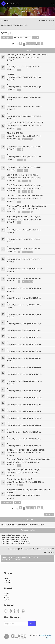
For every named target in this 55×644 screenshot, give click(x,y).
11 (26, 191)
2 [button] (27, 43)
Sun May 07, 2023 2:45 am (32, 107)
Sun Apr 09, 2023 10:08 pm (32, 398)
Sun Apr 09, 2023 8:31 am (32, 446)
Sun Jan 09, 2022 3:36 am (32, 453)
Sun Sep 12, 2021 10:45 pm (31, 462)
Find (32, 624)
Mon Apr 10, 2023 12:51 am (32, 374)
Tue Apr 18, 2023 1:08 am (32, 188)
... (8, 64)
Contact (6, 600)
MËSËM (10, 74)
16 (26, 252)
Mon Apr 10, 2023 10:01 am (32, 337)
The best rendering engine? (19, 479)
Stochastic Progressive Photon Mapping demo (28, 459)
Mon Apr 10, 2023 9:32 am (32, 358)
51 (24, 139)
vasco (17, 473)
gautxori (18, 453)
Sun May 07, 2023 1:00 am (32, 126)
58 (29, 281)
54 (32, 139)
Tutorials (7, 598)
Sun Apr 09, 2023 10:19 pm (32, 391)
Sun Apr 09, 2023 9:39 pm (32, 432)
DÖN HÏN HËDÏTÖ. (15, 133)
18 (32, 252)
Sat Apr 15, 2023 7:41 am (31, 209)
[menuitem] (7, 21)
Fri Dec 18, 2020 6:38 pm (32, 496)
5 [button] (35, 43)
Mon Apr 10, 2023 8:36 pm (32, 288)
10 (23, 191)
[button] (21, 43)
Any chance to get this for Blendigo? (24, 470)
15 (24, 252)
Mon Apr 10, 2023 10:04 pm (32, 269)
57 (26, 281)
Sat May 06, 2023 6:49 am (32, 146)
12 (29, 191)
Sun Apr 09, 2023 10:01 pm (32, 405)
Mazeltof (18, 559)
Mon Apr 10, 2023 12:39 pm (32, 324)
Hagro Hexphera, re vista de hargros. (24, 217)
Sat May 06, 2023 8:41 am (32, 136)
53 (29, 139)
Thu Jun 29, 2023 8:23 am (32, 97)
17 (29, 252)
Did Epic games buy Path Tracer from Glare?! (27, 55)
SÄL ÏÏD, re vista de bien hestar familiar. (25, 196)
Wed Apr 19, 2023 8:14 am (32, 167)
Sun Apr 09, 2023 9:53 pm (32, 411)
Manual (6, 593)
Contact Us (8, 583)
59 (32, 281)
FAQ (5, 595)
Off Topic (6, 33)
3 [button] (29, 43)
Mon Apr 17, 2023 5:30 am (32, 199)
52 (26, 139)
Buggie (18, 57)
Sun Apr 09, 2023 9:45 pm (32, 425)
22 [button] (39, 43)
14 (32, 212)
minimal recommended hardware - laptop (26, 450)
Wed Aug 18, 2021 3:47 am (30, 473)
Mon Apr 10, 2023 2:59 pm (32, 314)
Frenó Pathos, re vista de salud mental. (25, 185)
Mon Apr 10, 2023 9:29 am (32, 368)
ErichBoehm (20, 482)
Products (7, 581)
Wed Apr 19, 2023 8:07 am (32, 178)
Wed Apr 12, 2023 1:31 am (32, 230)
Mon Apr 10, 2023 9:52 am (32, 351)
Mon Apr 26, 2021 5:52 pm (35, 482)
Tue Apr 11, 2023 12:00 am (32, 259)
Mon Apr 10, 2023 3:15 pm (32, 298)
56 (24, 281)
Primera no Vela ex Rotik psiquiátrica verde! (27, 206)
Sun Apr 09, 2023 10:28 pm (32, 381)
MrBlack (18, 496)
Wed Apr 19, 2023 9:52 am (32, 157)
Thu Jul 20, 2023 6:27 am (32, 77)
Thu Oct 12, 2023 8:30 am (31, 57)
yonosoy (18, 67)
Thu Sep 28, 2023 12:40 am (32, 67)
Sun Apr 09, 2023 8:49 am (32, 439)
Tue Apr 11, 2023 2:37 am (31, 249)
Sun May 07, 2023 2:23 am (32, 116)
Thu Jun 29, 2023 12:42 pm (32, 87)
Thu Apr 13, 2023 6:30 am (32, 219)
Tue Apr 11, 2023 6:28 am (32, 239)
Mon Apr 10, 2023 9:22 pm (32, 278)
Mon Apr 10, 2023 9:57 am (32, 344)
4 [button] (32, 43)
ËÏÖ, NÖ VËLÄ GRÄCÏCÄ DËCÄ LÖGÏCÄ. (25, 123)
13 (32, 191)
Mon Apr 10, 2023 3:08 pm (32, 305)
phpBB (12, 557)
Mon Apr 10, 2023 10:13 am (32, 331)
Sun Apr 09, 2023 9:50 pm (32, 418)
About (6, 578)
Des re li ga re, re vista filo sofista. (22, 175)
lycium (18, 462)
